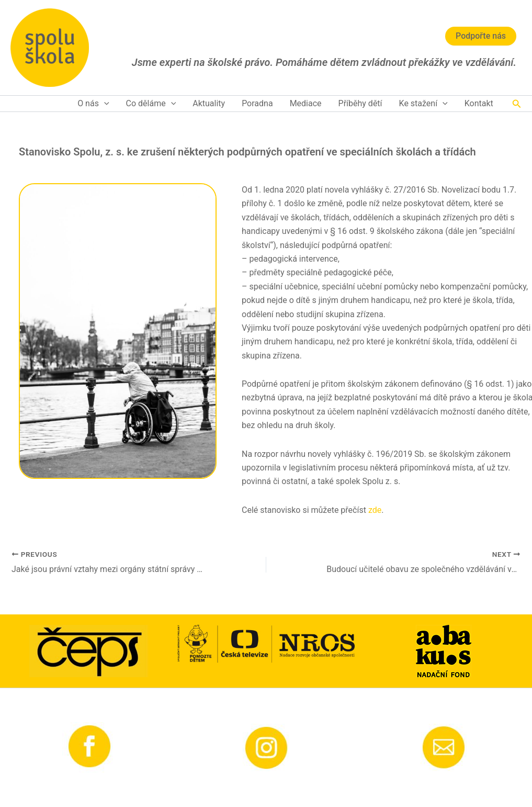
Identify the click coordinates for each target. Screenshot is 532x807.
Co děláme (151, 104)
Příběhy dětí (360, 103)
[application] (104, 104)
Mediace (306, 103)
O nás (93, 104)
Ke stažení (423, 104)
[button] (517, 104)
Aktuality (209, 103)
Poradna (257, 103)
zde (375, 510)
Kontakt (479, 103)
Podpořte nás (481, 36)
